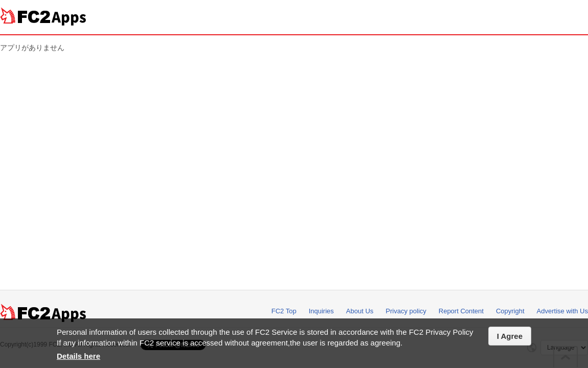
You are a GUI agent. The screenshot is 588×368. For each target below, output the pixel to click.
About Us (360, 311)
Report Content (461, 311)
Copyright (510, 311)
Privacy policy (406, 311)
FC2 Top (284, 311)
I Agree (510, 336)
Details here (78, 356)
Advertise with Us (562, 311)
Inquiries (321, 311)
